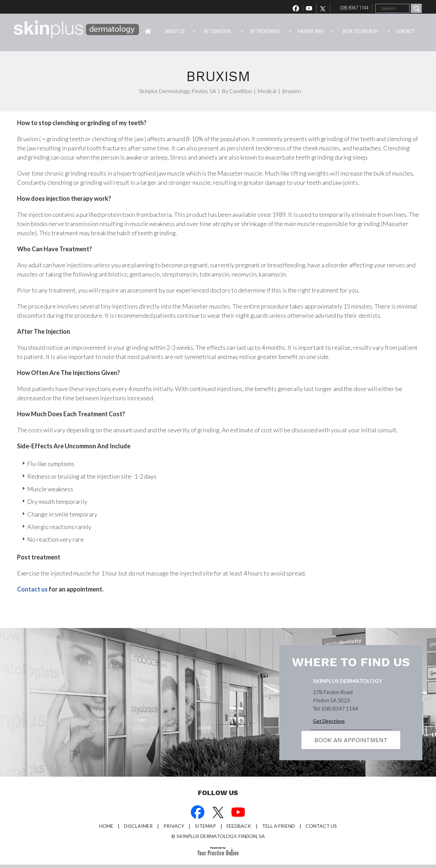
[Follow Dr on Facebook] (198, 813)
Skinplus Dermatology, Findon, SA (177, 91)
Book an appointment (351, 740)
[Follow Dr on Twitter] (325, 9)
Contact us (32, 589)
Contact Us (321, 826)
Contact (405, 31)
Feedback (239, 826)
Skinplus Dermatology (348, 681)
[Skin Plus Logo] (77, 30)
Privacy (174, 826)
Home (148, 31)
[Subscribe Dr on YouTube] (238, 813)
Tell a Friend (278, 826)
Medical (267, 91)
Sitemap (205, 826)
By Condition (217, 31)
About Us (175, 31)
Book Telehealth (360, 31)
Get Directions (329, 721)
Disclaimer (138, 826)
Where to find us (351, 662)
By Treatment (265, 31)
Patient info (311, 31)
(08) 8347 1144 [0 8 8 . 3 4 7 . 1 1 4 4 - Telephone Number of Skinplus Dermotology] (354, 8)
